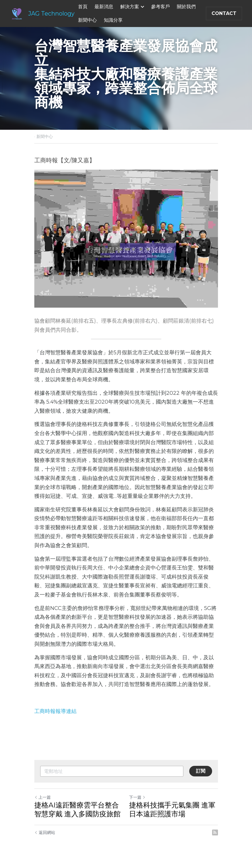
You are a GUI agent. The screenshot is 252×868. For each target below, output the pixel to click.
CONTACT (224, 13)
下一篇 (137, 797)
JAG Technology (51, 14)
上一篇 (43, 797)
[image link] (17, 13)
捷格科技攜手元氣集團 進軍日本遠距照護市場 (172, 809)
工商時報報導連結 (55, 711)
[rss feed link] (215, 832)
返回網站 (45, 832)
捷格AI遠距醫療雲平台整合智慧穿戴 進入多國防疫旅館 (77, 809)
